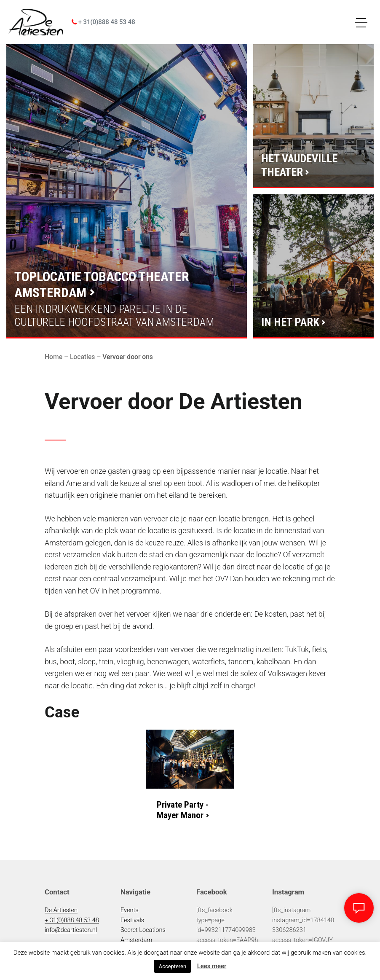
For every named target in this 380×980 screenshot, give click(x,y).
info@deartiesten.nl (71, 930)
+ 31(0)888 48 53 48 (103, 22)
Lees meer (212, 966)
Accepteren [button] (173, 966)
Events (130, 910)
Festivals (132, 920)
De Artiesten (61, 910)
